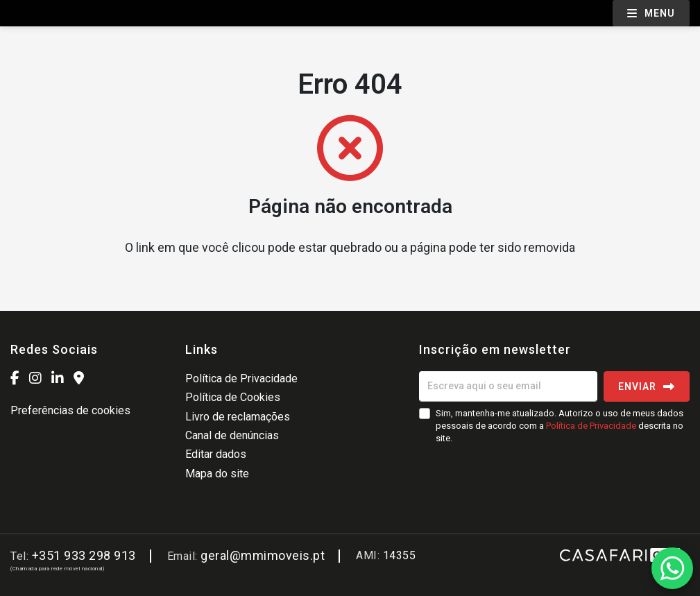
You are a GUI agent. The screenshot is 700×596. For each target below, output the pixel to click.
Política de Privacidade (241, 378)
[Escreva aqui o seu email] (508, 386)
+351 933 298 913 (84, 555)
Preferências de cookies (70, 410)
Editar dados (216, 454)
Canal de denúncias (232, 435)
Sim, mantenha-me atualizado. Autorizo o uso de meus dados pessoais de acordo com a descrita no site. (560, 426)
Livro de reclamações (238, 417)
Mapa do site (217, 474)
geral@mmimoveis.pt (263, 555)
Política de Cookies (233, 397)
